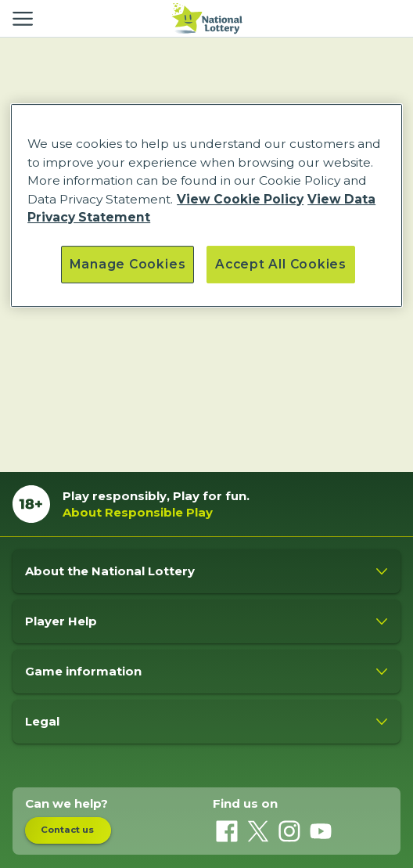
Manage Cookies (127, 264)
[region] (206, 205)
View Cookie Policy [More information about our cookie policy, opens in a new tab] (240, 199)
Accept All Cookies (281, 264)
